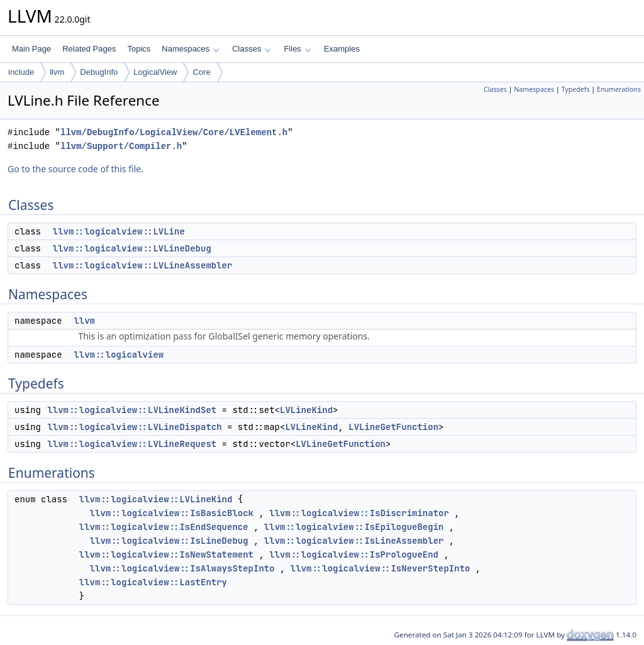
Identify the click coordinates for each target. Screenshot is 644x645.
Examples (342, 49)
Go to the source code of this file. (75, 169)
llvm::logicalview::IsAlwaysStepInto (182, 568)
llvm (57, 72)
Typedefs (576, 89)
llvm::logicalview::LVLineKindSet (132, 410)
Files (297, 49)
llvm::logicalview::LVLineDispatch (134, 427)
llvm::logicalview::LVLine (119, 231)
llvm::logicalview (119, 355)
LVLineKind (306, 410)
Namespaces (190, 49)
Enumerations (619, 89)
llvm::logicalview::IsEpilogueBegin (354, 527)
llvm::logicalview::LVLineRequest (132, 444)
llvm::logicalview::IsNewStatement (166, 554)
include (21, 72)
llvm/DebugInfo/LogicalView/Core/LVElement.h (174, 132)
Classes (252, 49)
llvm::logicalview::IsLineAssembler (354, 541)
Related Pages (89, 49)
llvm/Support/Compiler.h (121, 146)
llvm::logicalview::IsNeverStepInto (380, 568)
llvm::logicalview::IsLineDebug (169, 541)
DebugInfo (99, 72)
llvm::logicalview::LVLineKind (156, 499)
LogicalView (155, 72)
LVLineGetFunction (393, 427)
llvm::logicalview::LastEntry (153, 582)
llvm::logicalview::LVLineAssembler (143, 265)
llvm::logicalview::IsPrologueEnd (354, 554)
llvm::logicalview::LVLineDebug (132, 248)
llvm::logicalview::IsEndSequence (164, 527)
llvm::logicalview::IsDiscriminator (359, 513)
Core (201, 72)
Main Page (31, 49)
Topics (139, 49)
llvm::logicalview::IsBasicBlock (172, 513)
